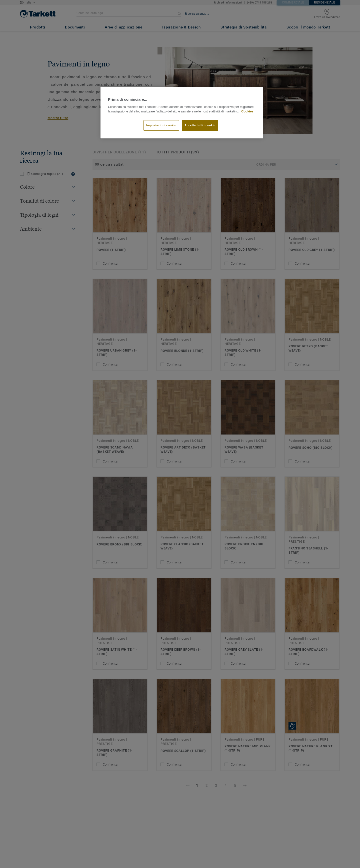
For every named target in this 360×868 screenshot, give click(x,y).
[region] (182, 113)
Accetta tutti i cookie (200, 125)
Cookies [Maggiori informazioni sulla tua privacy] (247, 111)
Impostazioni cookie (161, 125)
